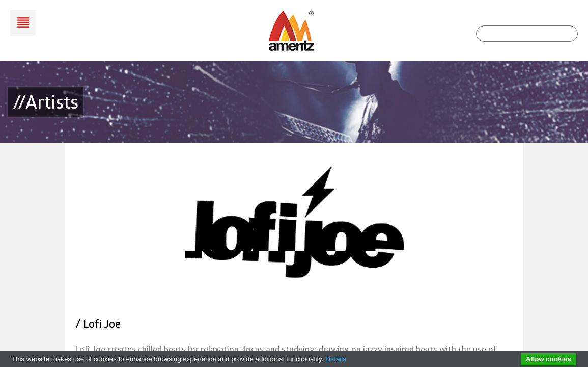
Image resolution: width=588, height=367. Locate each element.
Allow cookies (549, 359)
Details (336, 359)
